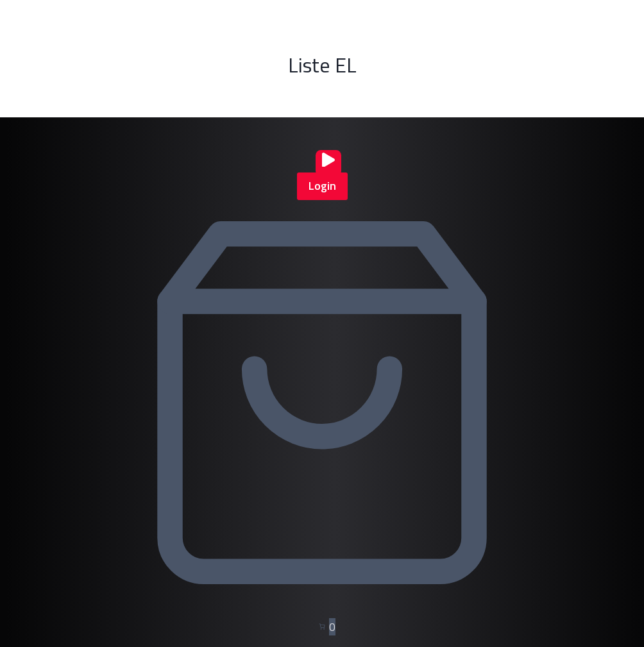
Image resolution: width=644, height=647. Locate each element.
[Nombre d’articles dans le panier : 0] (322, 627)
